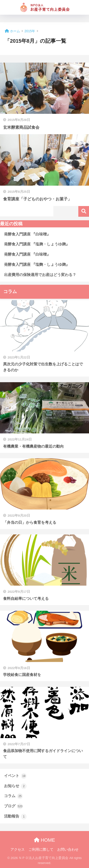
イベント (15, 776)
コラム (13, 796)
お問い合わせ (68, 850)
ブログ (13, 806)
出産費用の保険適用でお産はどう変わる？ (40, 275)
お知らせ (15, 786)
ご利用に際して (41, 850)
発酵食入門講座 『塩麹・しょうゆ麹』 (37, 244)
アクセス (18, 850)
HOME (44, 840)
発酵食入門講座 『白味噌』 (27, 234)
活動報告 (15, 817)
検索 (84, 211)
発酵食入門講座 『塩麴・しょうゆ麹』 (37, 264)
